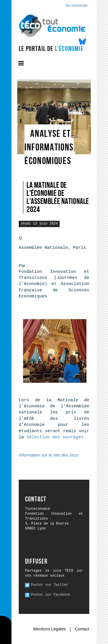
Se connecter (77, 5)
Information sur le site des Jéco (49, 455)
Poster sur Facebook (51, 595)
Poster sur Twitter (50, 585)
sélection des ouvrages (55, 437)
